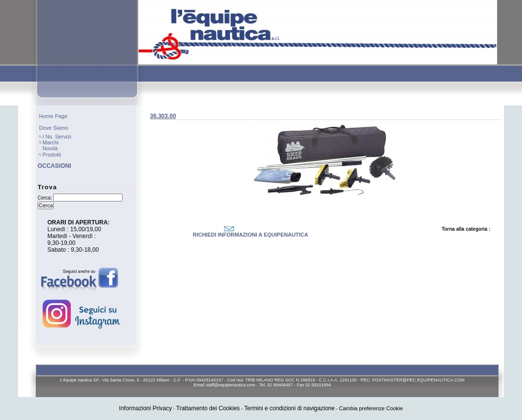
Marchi (51, 142)
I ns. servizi (57, 137)
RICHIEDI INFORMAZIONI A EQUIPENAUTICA (251, 235)
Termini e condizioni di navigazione (289, 408)
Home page (53, 116)
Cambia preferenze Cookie (371, 408)
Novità (50, 148)
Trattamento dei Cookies (208, 408)
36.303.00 (163, 116)
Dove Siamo (54, 128)
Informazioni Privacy (146, 408)
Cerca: (45, 198)
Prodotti (52, 155)
